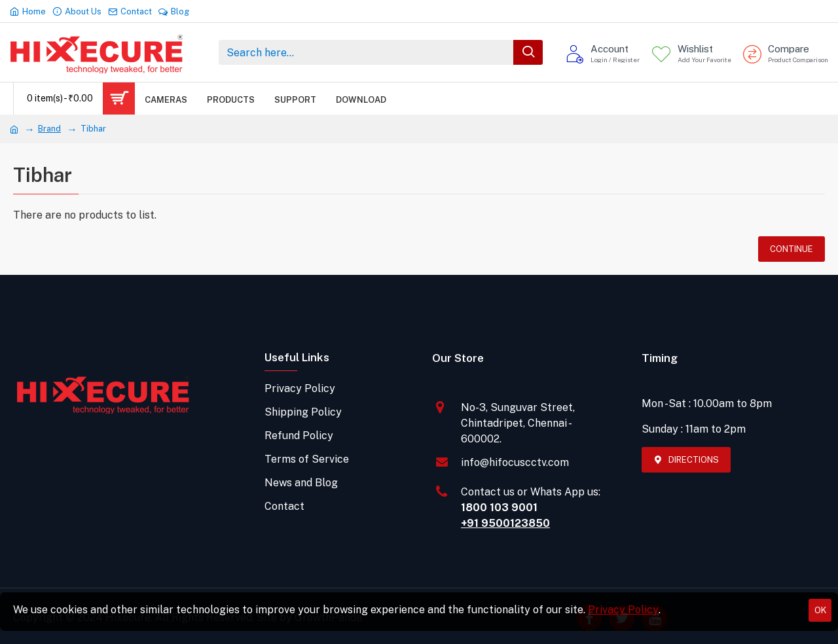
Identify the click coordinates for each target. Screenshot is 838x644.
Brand (49, 129)
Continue (792, 249)
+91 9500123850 (505, 523)
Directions (694, 460)
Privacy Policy (623, 610)
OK (820, 610)
